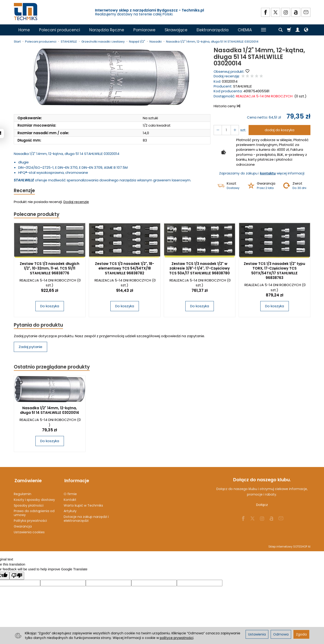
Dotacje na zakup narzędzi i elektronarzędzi (86, 518)
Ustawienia (257, 634)
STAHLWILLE (242, 86)
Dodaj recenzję (76, 202)
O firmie (70, 493)
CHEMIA (245, 30)
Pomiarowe (144, 30)
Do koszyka (50, 306)
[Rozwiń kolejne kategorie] (264, 30)
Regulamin (23, 493)
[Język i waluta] (306, 30)
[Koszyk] (289, 30)
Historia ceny (227, 106)
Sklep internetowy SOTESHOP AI (289, 545)
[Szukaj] (281, 30)
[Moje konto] (298, 30)
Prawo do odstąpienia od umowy (34, 512)
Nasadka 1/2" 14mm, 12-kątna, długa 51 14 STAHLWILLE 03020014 (50, 411)
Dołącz (262, 506)
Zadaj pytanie (30, 347)
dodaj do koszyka (279, 130)
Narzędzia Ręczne (107, 30)
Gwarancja (23, 525)
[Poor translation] (17, 575)
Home (24, 30)
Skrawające (176, 30)
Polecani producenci (60, 30)
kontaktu (268, 173)
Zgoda (301, 634)
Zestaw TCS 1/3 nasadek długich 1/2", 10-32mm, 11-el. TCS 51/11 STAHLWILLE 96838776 (50, 269)
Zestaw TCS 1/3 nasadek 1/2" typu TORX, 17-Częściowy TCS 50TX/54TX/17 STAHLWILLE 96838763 (274, 271)
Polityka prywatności (30, 519)
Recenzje (25, 191)
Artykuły (70, 510)
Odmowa (281, 634)
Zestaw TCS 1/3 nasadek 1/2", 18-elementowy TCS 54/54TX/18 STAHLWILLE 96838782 (125, 269)
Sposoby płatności (29, 504)
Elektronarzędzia (213, 30)
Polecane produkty (37, 215)
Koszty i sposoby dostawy (34, 499)
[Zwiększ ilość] (218, 130)
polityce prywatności (177, 638)
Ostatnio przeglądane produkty (52, 368)
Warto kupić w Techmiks (83, 504)
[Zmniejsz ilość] (234, 130)
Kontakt (70, 499)
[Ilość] (226, 130)
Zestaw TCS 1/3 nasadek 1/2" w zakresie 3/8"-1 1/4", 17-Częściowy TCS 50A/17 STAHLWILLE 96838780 (199, 269)
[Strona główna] (26, 12)
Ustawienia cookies (29, 531)
